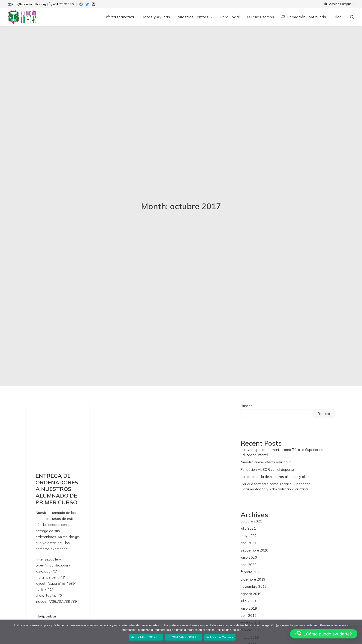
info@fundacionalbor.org (29, 4)
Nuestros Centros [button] (195, 17)
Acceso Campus (342, 4)
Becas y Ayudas (156, 17)
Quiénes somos (261, 17)
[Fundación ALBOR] (22, 17)
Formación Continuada (307, 17)
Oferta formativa (119, 17)
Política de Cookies (220, 637)
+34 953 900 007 (64, 4)
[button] (352, 17)
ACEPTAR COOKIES (146, 637)
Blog (338, 17)
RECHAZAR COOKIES (183, 637)
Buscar (246, 325)
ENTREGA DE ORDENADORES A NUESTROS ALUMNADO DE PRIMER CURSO (57, 408)
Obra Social (230, 17)
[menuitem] (339, 4)
